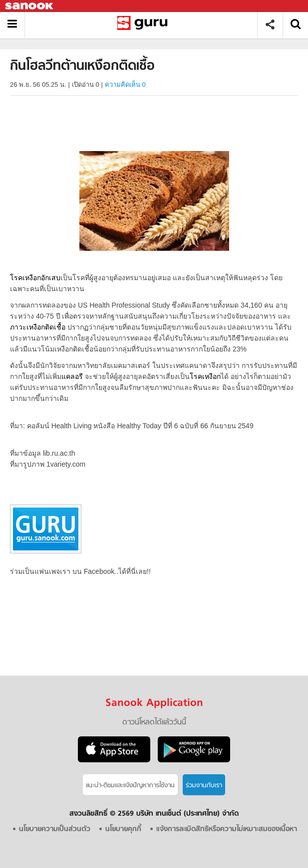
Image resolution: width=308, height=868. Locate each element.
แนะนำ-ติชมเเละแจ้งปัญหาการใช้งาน (130, 785)
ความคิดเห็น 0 (125, 85)
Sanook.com (30, 6)
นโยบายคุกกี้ (123, 829)
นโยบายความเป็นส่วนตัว (55, 829)
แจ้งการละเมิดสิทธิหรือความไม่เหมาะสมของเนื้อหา (227, 829)
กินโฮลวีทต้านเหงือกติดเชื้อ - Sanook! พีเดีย (145, 25)
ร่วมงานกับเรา (204, 785)
